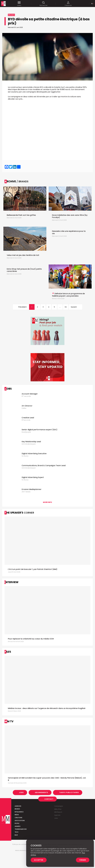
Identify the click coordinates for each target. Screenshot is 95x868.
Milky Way (58, 809)
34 (66, 307)
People (17, 823)
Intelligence (19, 812)
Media (17, 815)
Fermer (83, 860)
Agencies (18, 806)
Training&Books (21, 829)
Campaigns (59, 806)
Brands (17, 809)
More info (47, 502)
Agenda (57, 815)
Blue (16, 835)
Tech (16, 832)
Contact (49, 799)
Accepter (39, 860)
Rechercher (43, 4)
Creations (18, 818)
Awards (18, 826)
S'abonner (68, 4)
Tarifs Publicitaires (69, 792)
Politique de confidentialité (21, 844)
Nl (92, 4)
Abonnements (41, 792)
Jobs (21, 792)
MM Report (58, 812)
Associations (20, 821)
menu (19, 4)
